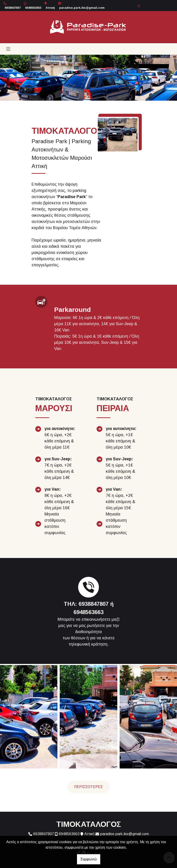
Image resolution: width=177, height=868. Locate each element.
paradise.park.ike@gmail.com (82, 8)
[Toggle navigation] (8, 49)
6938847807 (13, 8)
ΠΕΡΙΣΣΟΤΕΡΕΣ (88, 787)
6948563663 (33, 8)
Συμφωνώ (89, 859)
